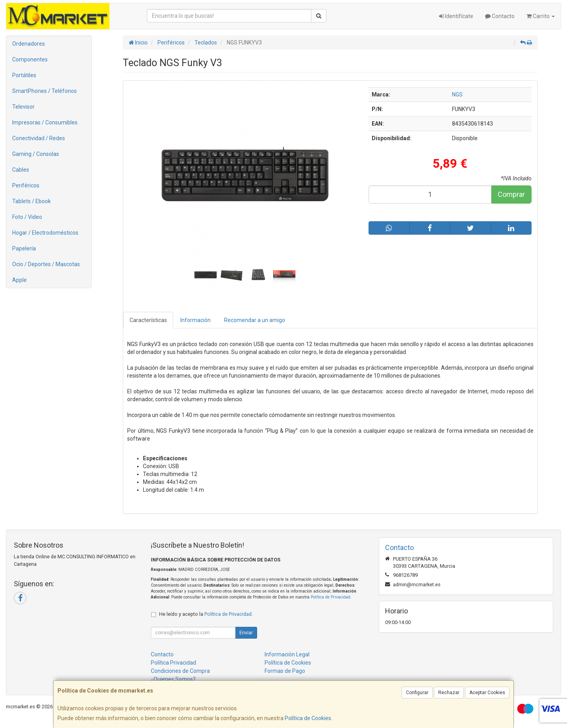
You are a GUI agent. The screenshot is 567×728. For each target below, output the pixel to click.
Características (148, 320)
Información (195, 320)
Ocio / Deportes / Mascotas (46, 264)
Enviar (246, 633)
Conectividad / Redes (39, 138)
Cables (21, 170)
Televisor (23, 107)
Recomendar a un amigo (255, 320)
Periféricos (26, 185)
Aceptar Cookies (487, 693)
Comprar (511, 194)
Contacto (500, 16)
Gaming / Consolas (36, 154)
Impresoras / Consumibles (45, 122)
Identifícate (456, 16)
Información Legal (287, 654)
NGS (457, 94)
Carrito (541, 16)
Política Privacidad (173, 663)
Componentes (30, 59)
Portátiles (24, 75)
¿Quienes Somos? (173, 679)
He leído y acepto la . (206, 614)
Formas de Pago (285, 671)
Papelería (24, 248)
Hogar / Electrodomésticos (45, 233)
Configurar (417, 693)
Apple (19, 280)
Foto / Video (27, 217)
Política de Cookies (308, 718)
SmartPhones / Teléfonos (44, 91)
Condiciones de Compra (180, 671)
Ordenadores (29, 44)
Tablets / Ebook (31, 201)
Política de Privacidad (331, 597)
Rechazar (449, 693)
